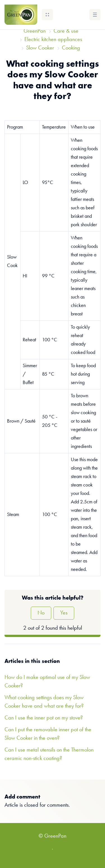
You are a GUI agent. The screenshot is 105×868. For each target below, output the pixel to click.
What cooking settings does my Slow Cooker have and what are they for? (44, 702)
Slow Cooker (40, 48)
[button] (47, 15)
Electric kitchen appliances (53, 40)
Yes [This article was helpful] (64, 613)
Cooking (71, 48)
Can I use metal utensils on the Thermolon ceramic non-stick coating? (49, 754)
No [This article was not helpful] (41, 613)
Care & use (66, 31)
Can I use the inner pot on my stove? (44, 718)
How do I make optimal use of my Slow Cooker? (47, 682)
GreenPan (35, 31)
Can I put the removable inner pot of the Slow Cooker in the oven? (48, 734)
